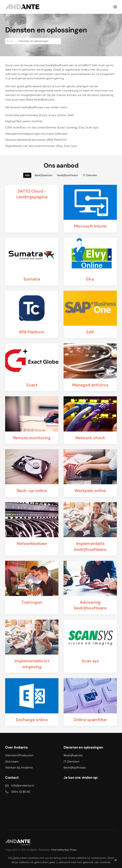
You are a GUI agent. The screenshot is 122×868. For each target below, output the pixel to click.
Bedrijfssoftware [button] (67, 175)
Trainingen (32, 602)
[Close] (116, 860)
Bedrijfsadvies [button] (43, 175)
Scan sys (90, 661)
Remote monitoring (32, 438)
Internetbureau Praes (63, 850)
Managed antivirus (90, 385)
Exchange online (32, 720)
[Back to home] (22, 7)
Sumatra (32, 279)
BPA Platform (32, 332)
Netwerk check (90, 438)
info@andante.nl (22, 786)
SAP (90, 332)
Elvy (90, 279)
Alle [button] (27, 175)
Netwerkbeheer (32, 543)
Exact (32, 385)
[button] (115, 7)
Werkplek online (90, 491)
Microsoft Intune (90, 226)
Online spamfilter (90, 720)
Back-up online (32, 491)
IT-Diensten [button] (90, 175)
